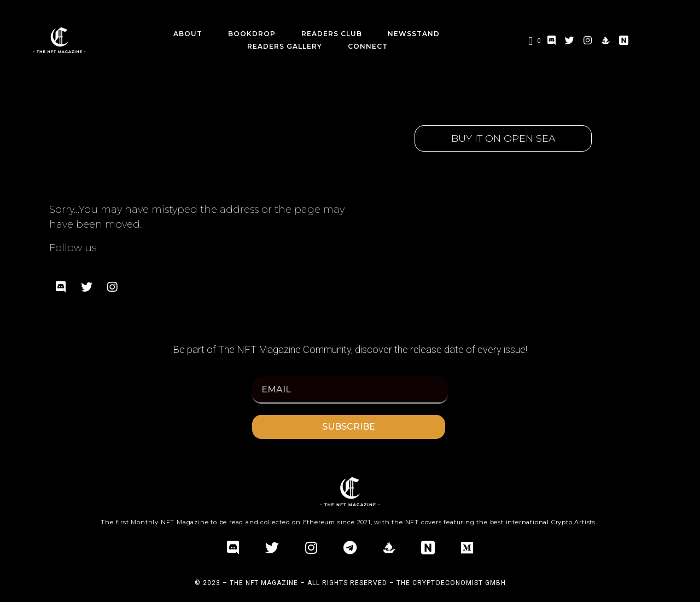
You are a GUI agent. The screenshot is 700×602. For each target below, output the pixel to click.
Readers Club (332, 34)
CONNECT (368, 46)
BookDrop (252, 34)
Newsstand (414, 34)
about (188, 34)
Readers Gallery (285, 46)
